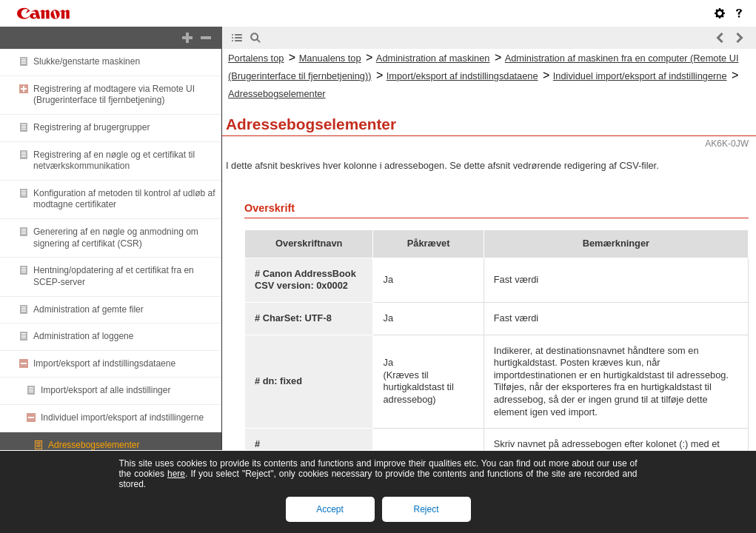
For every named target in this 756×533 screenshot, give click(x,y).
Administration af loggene (83, 336)
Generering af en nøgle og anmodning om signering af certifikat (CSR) (116, 238)
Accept (330, 509)
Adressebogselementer (94, 445)
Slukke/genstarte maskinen (87, 61)
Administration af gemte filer (88, 309)
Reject (426, 509)
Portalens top (256, 58)
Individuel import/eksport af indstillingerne (122, 418)
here (176, 474)
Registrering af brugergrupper (91, 127)
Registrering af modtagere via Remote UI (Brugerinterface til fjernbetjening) (114, 95)
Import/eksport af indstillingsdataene (104, 363)
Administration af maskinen (433, 58)
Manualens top (330, 58)
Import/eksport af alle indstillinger (106, 390)
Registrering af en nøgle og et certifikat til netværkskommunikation (114, 161)
